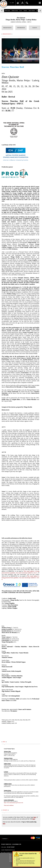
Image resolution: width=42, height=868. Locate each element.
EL (10, 3)
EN (13, 3)
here (35, 817)
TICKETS (35, 28)
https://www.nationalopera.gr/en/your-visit (13, 803)
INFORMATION (21, 28)
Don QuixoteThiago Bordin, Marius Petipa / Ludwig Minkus (21, 19)
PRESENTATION (7, 28)
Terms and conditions (9, 805)
